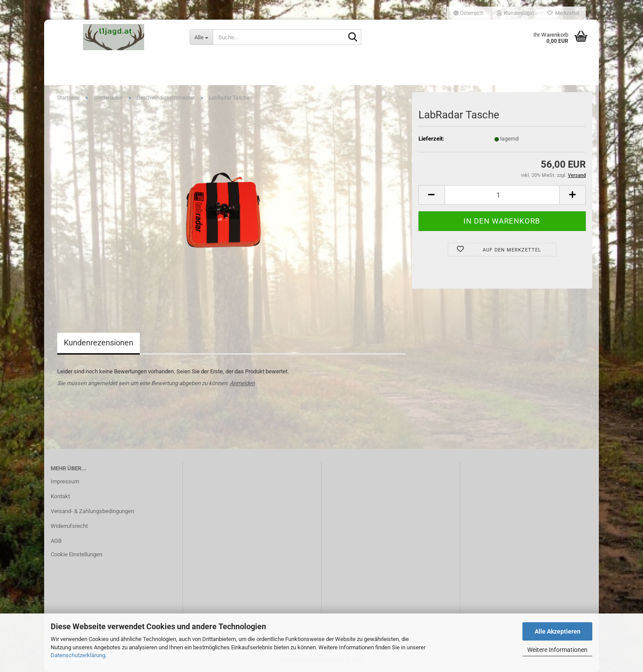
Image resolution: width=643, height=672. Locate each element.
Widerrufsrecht (69, 526)
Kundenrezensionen (99, 343)
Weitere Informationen (557, 650)
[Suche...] (201, 37)
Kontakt (60, 496)
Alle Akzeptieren (558, 631)
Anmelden (242, 383)
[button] (468, 13)
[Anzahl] (502, 195)
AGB (56, 541)
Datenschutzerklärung (78, 655)
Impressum (65, 481)
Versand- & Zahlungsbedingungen (92, 511)
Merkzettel (563, 13)
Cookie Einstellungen (76, 554)
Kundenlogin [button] (515, 13)
